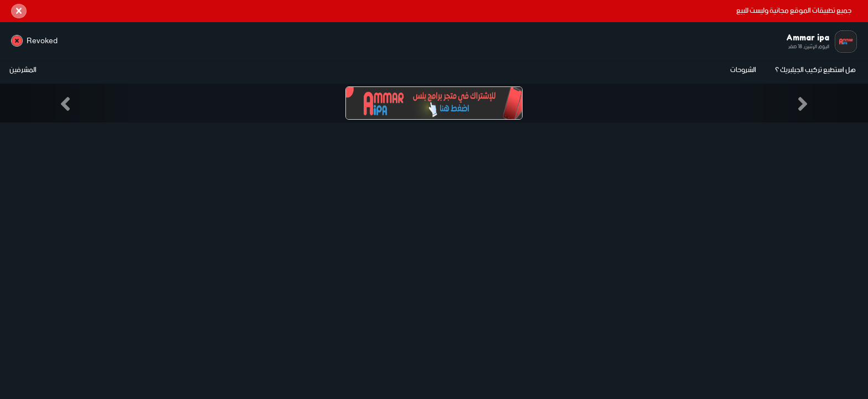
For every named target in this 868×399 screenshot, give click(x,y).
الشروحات (743, 70)
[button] (65, 103)
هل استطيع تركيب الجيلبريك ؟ (815, 70)
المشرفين (23, 70)
